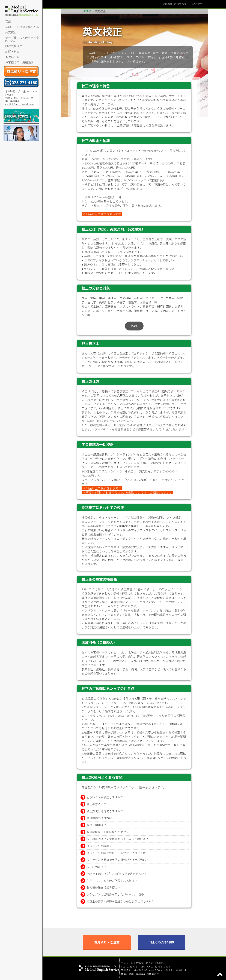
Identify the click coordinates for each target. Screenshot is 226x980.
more (134, 326)
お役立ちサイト (183, 4)
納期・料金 (12, 52)
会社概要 (167, 4)
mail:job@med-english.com (19, 104)
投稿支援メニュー (17, 46)
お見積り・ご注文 (107, 942)
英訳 (8, 21)
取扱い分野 (12, 57)
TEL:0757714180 (162, 942)
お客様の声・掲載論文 (19, 62)
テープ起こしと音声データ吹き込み (22, 39)
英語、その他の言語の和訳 (22, 27)
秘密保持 (197, 4)
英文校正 (11, 32)
